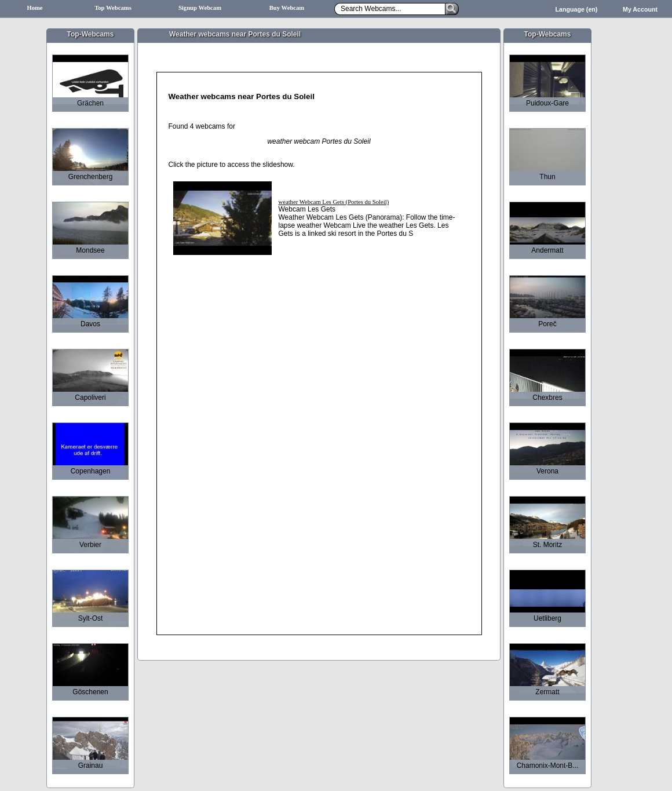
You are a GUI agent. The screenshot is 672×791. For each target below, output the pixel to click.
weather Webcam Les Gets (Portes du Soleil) (334, 202)
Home (34, 8)
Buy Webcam (287, 8)
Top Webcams (113, 8)
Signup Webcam (200, 8)
